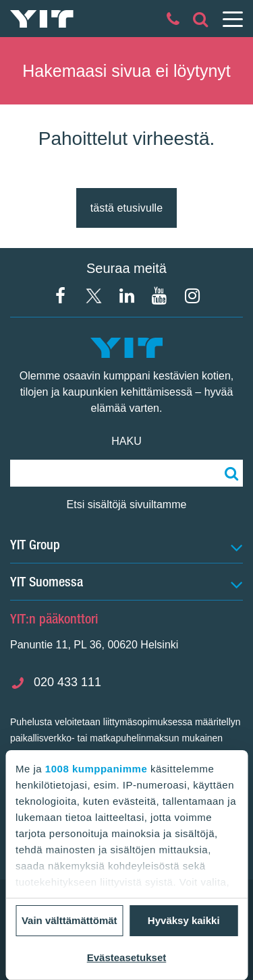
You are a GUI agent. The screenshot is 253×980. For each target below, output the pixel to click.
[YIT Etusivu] (42, 19)
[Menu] (232, 19)
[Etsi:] (229, 473)
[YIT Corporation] (127, 296)
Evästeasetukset (127, 957)
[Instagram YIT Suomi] (192, 296)
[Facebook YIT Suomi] (61, 296)
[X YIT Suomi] (94, 296)
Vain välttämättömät (69, 920)
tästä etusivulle (126, 208)
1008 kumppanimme (96, 769)
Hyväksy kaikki (184, 920)
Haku (126, 441)
